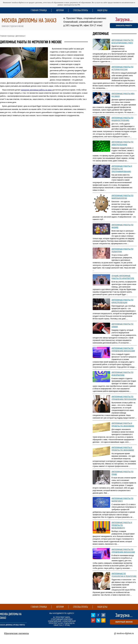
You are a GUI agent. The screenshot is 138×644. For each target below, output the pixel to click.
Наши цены (102, 10)
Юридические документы (17, 633)
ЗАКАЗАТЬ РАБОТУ (124, 26)
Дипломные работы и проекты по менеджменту (122, 525)
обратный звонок (124, 622)
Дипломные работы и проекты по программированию (122, 169)
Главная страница (39, 10)
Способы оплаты (80, 10)
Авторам (60, 10)
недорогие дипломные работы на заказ (36, 90)
